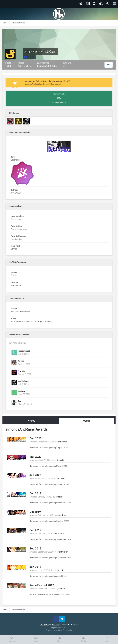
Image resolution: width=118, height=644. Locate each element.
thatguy (22, 391)
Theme (65, 625)
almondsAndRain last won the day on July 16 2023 (47, 81)
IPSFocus (56, 625)
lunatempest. (24, 351)
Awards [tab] (86, 421)
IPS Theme (45, 625)
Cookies (75, 625)
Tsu (20, 401)
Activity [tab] (31, 421)
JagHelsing (23, 381)
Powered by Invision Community (59, 630)
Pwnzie (21, 371)
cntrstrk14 (62, 442)
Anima (21, 361)
